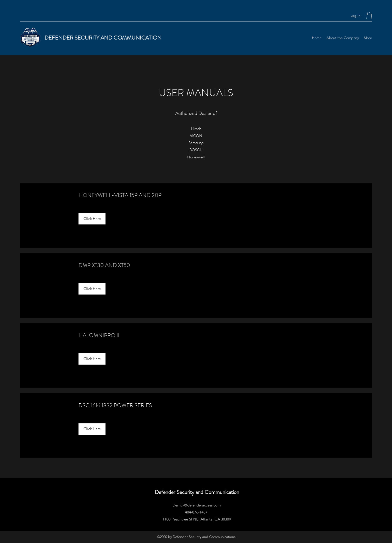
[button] (369, 16)
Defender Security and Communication (197, 492)
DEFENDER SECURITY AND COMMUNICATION (103, 38)
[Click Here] (92, 219)
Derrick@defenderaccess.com (197, 505)
